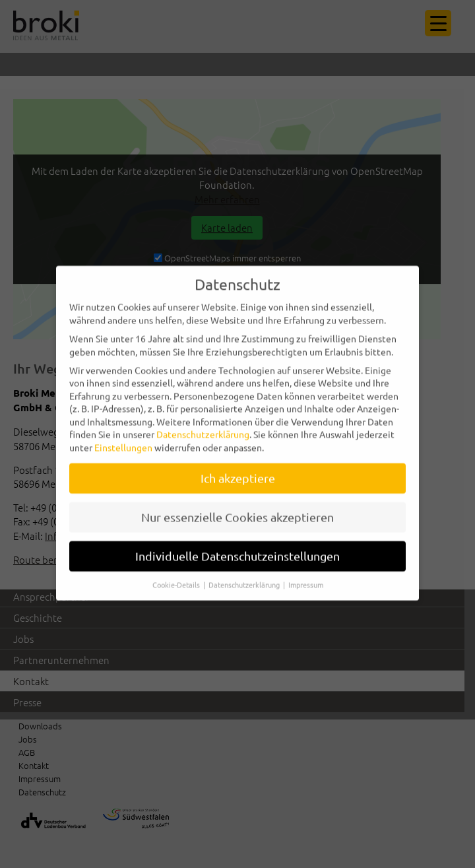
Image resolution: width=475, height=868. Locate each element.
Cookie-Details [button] (177, 577)
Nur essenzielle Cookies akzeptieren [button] (237, 509)
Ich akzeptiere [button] (238, 471)
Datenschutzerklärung (203, 427)
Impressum (306, 577)
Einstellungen (123, 440)
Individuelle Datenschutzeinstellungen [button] (237, 548)
